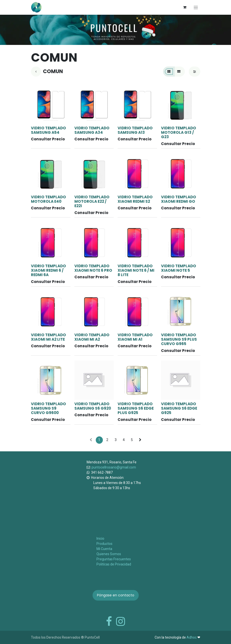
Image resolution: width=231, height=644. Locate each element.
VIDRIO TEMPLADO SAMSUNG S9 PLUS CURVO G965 (179, 339)
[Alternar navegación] (196, 7)
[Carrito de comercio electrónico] (185, 7)
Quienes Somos (109, 554)
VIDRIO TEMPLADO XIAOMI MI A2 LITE (48, 337)
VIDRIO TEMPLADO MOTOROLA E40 (48, 199)
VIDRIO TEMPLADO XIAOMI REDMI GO (178, 199)
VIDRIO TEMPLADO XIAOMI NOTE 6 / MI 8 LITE (136, 270)
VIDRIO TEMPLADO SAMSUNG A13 (135, 130)
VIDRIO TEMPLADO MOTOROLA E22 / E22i (92, 201)
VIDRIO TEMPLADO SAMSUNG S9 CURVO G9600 (48, 408)
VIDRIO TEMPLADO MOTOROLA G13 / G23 (178, 132)
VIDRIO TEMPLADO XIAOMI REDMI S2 (135, 199)
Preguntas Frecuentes (114, 559)
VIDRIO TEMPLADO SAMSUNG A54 (48, 130)
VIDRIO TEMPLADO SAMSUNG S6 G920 (92, 406)
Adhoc (192, 637)
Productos (104, 544)
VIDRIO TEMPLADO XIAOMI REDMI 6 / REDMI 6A (48, 270)
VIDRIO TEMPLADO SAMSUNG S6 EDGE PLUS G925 (136, 408)
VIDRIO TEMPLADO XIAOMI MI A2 (92, 337)
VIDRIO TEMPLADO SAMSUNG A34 (92, 130)
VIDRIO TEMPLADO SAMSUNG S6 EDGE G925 (179, 408)
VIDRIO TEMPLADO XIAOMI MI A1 (135, 337)
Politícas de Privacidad (114, 564)
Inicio (100, 538)
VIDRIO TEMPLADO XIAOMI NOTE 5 (178, 268)
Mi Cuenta (104, 549)
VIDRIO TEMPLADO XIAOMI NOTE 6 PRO (93, 268)
